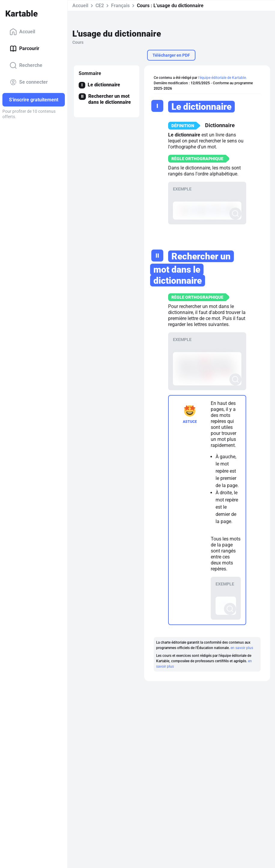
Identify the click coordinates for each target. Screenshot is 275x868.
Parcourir (24, 49)
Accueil (22, 32)
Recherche (26, 65)
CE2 (100, 6)
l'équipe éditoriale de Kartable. (222, 78)
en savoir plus (241, 642)
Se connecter (29, 82)
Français (120, 6)
